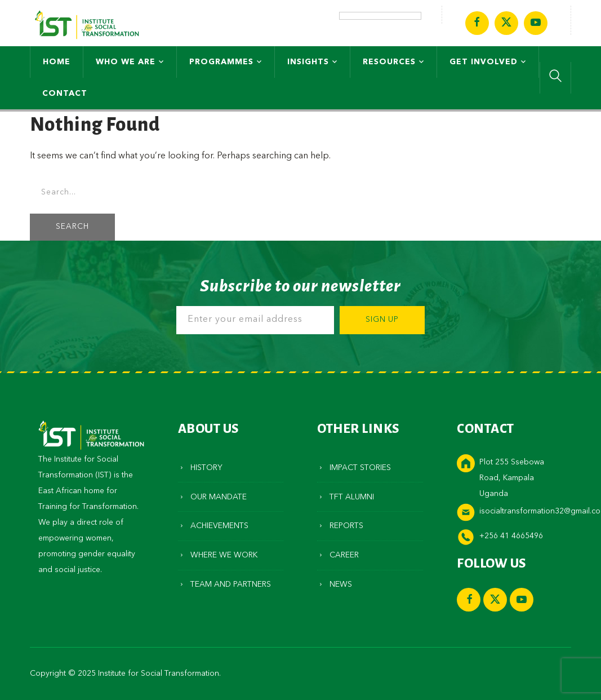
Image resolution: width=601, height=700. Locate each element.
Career (344, 555)
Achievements (219, 526)
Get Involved (484, 62)
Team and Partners (231, 584)
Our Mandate (219, 497)
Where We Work (224, 555)
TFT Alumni (352, 497)
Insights (308, 62)
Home (57, 62)
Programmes (221, 62)
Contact (65, 94)
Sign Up (382, 320)
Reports (346, 526)
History (206, 468)
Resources (389, 62)
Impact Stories (360, 468)
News (341, 584)
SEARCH (72, 227)
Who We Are (126, 62)
